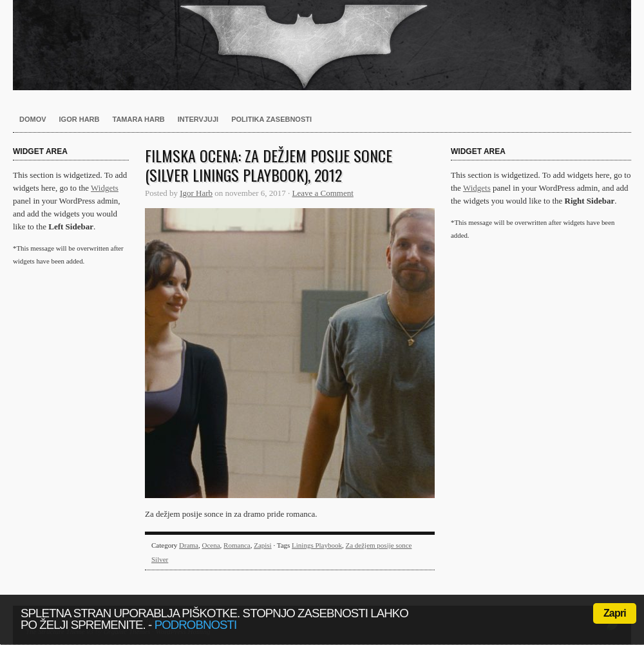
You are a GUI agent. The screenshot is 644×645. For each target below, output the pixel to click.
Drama (189, 545)
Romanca (237, 545)
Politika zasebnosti (271, 119)
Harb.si (322, 45)
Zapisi (263, 545)
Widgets (105, 188)
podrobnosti (196, 625)
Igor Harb (80, 119)
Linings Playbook (317, 545)
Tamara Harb (139, 119)
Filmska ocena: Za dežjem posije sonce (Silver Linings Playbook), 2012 (269, 165)
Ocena (211, 545)
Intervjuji (198, 119)
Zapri (615, 613)
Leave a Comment (323, 193)
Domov (33, 119)
